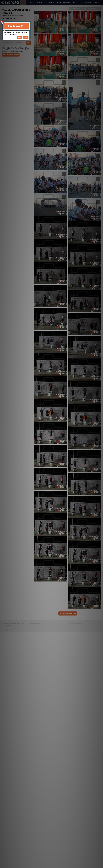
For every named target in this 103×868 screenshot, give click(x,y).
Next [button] (26, 38)
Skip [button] (20, 38)
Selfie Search (16, 26)
